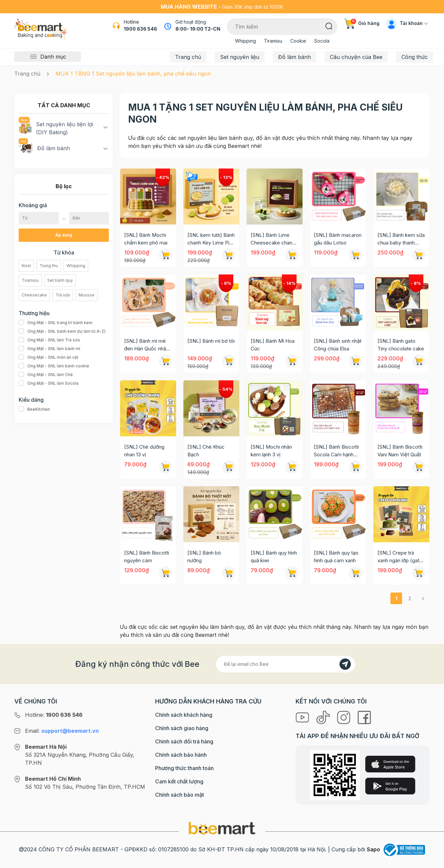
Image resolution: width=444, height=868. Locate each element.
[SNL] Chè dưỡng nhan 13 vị (144, 451)
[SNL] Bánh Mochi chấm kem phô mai (146, 239)
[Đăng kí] (345, 664)
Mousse (87, 295)
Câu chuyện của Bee (356, 57)
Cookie (298, 41)
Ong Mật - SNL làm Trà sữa (49, 340)
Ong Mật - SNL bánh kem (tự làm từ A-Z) (62, 331)
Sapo (373, 849)
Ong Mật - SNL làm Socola (49, 383)
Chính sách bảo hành (181, 755)
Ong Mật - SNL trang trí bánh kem (56, 323)
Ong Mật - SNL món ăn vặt (48, 357)
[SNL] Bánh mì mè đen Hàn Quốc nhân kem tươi (146, 345)
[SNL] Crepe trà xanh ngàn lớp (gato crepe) (400, 557)
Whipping (245, 41)
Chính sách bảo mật (180, 795)
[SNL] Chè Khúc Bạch (206, 451)
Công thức (415, 57)
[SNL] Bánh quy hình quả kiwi (274, 557)
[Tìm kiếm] (329, 26)
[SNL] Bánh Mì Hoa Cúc (273, 345)
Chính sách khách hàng (184, 715)
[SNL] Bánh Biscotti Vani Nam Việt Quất (400, 451)
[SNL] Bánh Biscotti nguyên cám (147, 557)
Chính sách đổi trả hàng (184, 741)
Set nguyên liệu (240, 57)
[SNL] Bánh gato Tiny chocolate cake (401, 345)
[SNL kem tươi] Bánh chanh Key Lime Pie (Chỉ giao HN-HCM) (211, 239)
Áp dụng (64, 235)
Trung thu (49, 266)
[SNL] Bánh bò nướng (204, 557)
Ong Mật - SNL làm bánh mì (49, 349)
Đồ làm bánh (295, 57)
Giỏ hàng (362, 23)
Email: (62, 731)
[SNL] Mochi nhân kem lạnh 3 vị (271, 451)
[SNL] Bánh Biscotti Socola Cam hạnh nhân (336, 451)
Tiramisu (273, 41)
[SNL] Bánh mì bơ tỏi (211, 341)
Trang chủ (188, 57)
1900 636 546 (140, 29)
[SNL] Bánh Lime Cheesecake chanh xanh (273, 239)
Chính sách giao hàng (182, 728)
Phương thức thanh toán (184, 768)
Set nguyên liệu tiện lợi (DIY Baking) (56, 128)
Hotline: (54, 715)
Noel (26, 266)
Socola (322, 41)
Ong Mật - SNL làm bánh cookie (54, 366)
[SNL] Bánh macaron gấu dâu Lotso (338, 239)
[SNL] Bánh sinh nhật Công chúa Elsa (338, 345)
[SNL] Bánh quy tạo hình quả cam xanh (336, 557)
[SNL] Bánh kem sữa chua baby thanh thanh (401, 239)
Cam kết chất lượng (179, 781)
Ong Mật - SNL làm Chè (46, 375)
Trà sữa (63, 295)
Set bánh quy (60, 280)
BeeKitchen (34, 409)
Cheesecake (34, 295)
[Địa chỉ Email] (286, 664)
